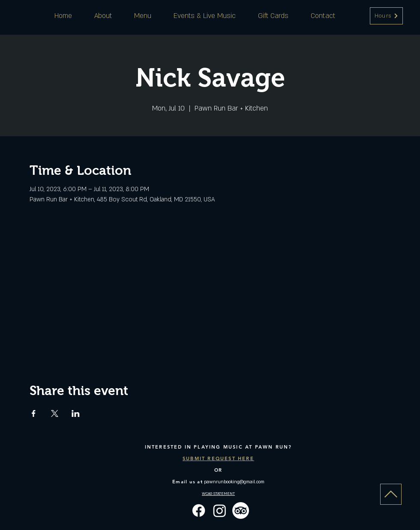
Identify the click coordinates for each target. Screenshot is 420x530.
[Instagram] (220, 511)
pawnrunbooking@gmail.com (234, 482)
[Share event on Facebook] (34, 413)
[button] (386, 16)
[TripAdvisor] (241, 511)
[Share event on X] (55, 413)
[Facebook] (199, 511)
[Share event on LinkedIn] (76, 413)
